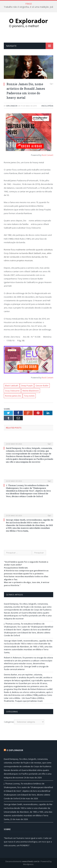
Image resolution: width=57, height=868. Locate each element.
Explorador (12, 106)
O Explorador (15, 750)
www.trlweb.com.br (31, 861)
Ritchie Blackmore (31, 391)
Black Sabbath (12, 386)
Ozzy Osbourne (12, 391)
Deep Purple (27, 386)
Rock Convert (47, 155)
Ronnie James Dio (13, 396)
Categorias (9, 722)
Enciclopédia (47, 106)
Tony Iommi (29, 396)
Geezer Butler (42, 386)
